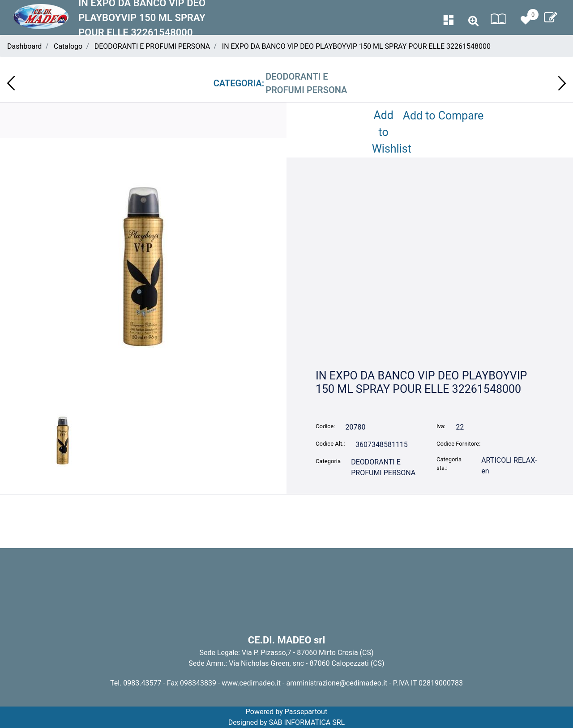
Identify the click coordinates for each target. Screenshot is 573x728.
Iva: (441, 426)
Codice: (325, 426)
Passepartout (306, 712)
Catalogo (68, 46)
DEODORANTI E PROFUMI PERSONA (152, 46)
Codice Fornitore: (458, 444)
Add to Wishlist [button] (385, 132)
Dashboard (24, 46)
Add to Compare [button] (443, 116)
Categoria (328, 461)
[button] (473, 21)
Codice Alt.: (330, 444)
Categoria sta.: (449, 464)
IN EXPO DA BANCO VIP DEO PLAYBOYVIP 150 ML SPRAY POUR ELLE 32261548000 (356, 46)
